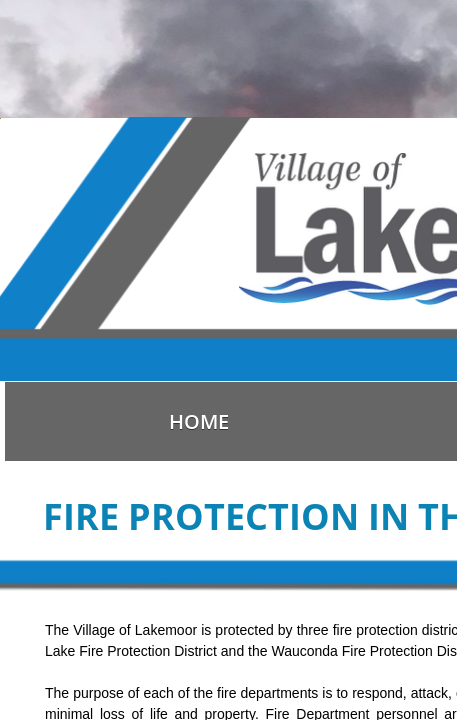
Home (199, 421)
